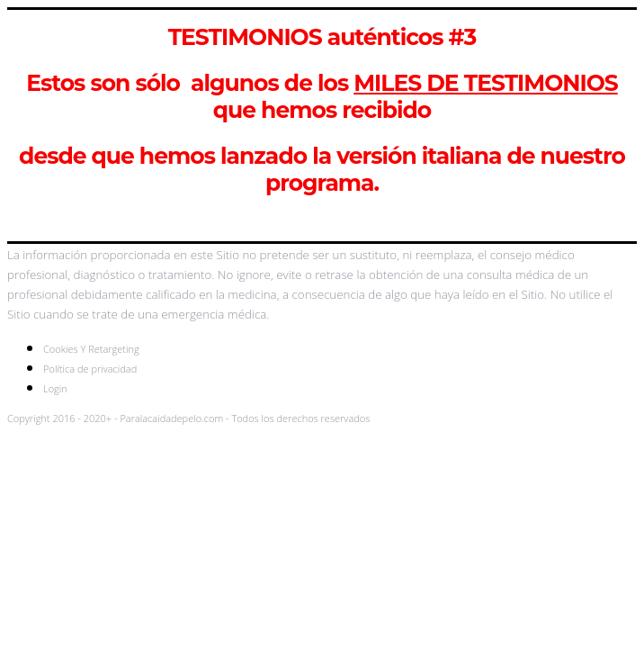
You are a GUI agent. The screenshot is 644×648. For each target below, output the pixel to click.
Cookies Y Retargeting (91, 349)
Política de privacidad (90, 369)
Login (55, 388)
